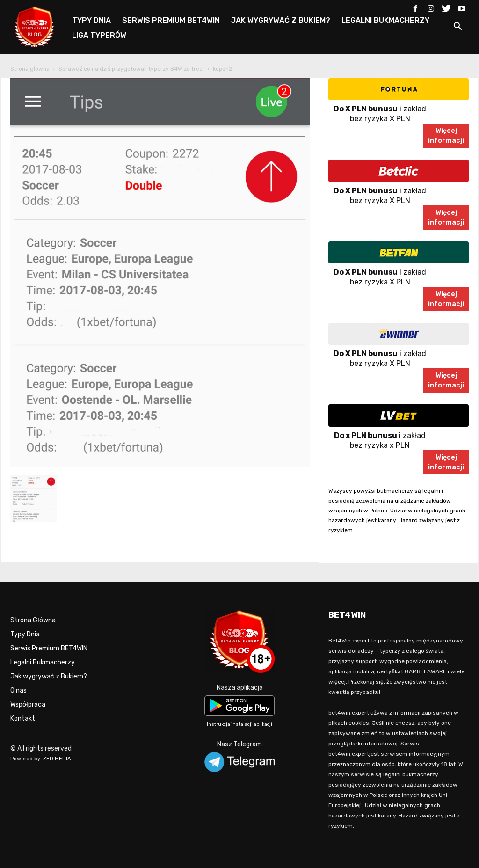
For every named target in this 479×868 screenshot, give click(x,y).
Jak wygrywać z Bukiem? (49, 676)
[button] (457, 28)
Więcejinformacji (446, 136)
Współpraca (28, 704)
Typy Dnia (25, 634)
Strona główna (30, 69)
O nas (18, 690)
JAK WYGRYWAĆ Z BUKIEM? (281, 20)
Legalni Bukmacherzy (43, 662)
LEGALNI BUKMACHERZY (385, 20)
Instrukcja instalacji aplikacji (239, 724)
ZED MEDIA (57, 759)
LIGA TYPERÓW (99, 35)
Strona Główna (33, 620)
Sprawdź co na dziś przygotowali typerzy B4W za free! (131, 69)
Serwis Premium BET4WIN (49, 648)
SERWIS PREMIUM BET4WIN (171, 20)
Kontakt (23, 718)
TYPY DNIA (91, 20)
